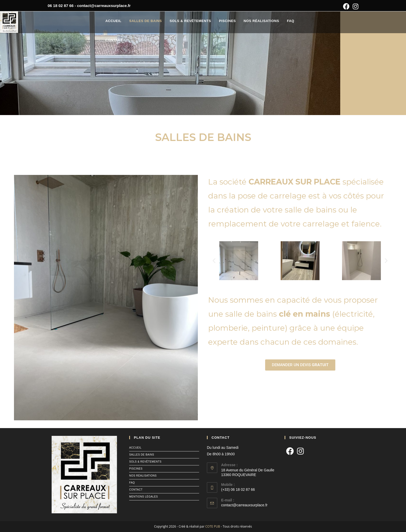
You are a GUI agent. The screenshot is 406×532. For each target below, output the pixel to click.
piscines (136, 469)
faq (132, 483)
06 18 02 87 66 (61, 6)
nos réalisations (143, 476)
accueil (135, 448)
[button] (214, 261)
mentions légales (144, 497)
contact (136, 490)
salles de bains (142, 455)
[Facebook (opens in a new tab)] (346, 6)
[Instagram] (300, 451)
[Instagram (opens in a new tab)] (355, 6)
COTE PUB (213, 526)
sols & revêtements (145, 462)
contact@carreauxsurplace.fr (104, 6)
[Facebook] (290, 451)
